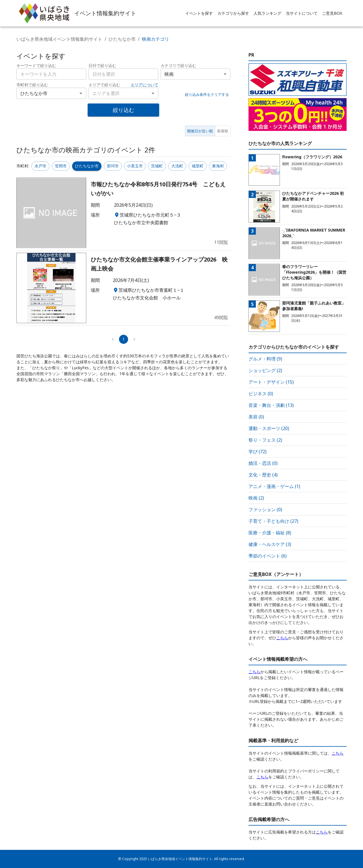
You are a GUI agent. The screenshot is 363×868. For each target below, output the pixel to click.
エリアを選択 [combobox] (106, 93)
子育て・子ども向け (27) (273, 521)
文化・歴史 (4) (263, 475)
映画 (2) (256, 498)
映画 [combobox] (169, 74)
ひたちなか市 (122, 39)
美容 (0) (256, 417)
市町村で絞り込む (32, 85)
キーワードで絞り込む (36, 65)
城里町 (198, 166)
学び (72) (258, 452)
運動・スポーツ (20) (269, 428)
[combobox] (123, 74)
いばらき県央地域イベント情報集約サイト (59, 39)
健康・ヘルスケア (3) (270, 544)
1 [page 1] (124, 339)
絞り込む (124, 110)
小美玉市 (135, 166)
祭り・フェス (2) (265, 440)
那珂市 (113, 166)
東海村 (218, 166)
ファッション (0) (265, 509)
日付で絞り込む (102, 65)
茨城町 (157, 166)
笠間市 (61, 166)
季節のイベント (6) (268, 556)
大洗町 (177, 166)
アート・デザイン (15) (271, 382)
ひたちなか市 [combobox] (34, 93)
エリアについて (144, 85)
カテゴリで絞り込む (178, 65)
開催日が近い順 (200, 131)
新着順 (223, 131)
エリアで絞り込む (104, 85)
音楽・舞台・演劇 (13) (271, 405)
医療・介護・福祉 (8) (270, 533)
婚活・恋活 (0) (263, 463)
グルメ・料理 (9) (265, 359)
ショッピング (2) (265, 370)
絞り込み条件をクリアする (207, 94)
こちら (282, 638)
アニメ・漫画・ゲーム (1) (274, 486)
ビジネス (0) (261, 394)
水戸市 (40, 166)
